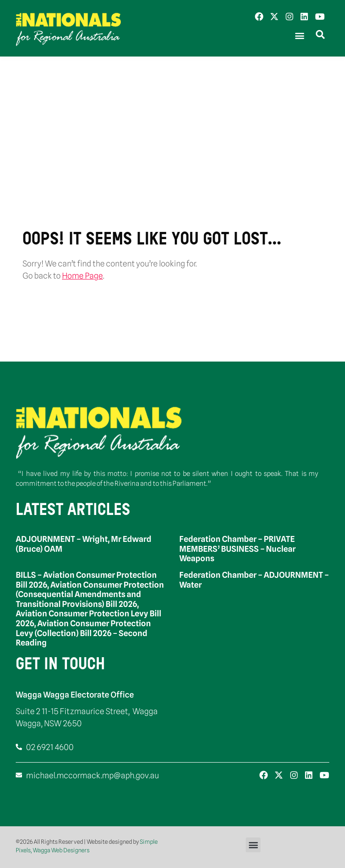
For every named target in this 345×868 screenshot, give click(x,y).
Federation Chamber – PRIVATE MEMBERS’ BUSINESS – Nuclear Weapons (237, 549)
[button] (299, 36)
